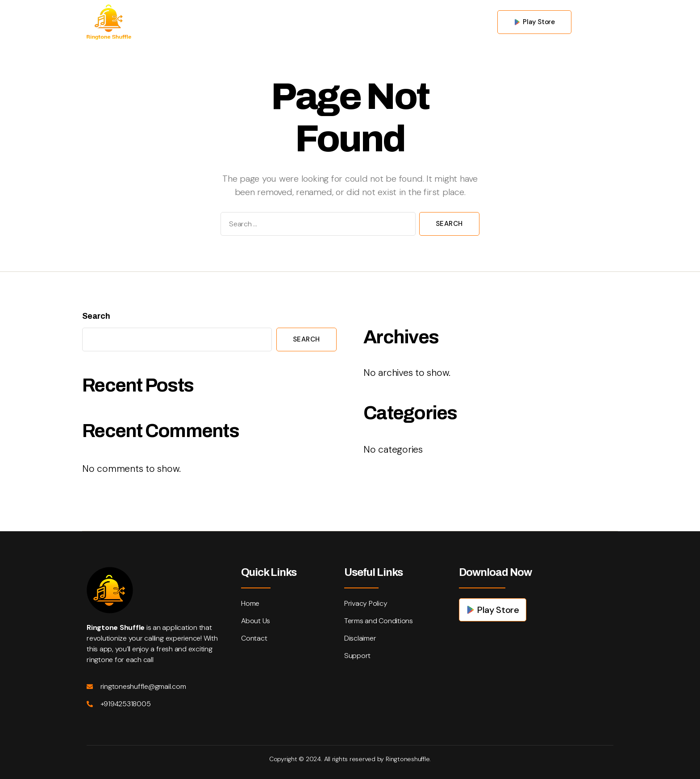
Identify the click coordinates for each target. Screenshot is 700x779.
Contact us (370, 22)
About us (315, 22)
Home (269, 22)
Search (96, 316)
